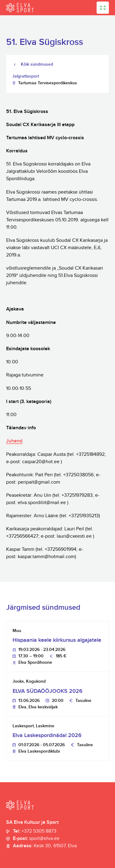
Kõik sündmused (37, 64)
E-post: (36, 839)
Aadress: (45, 846)
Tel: (35, 831)
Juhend (14, 441)
